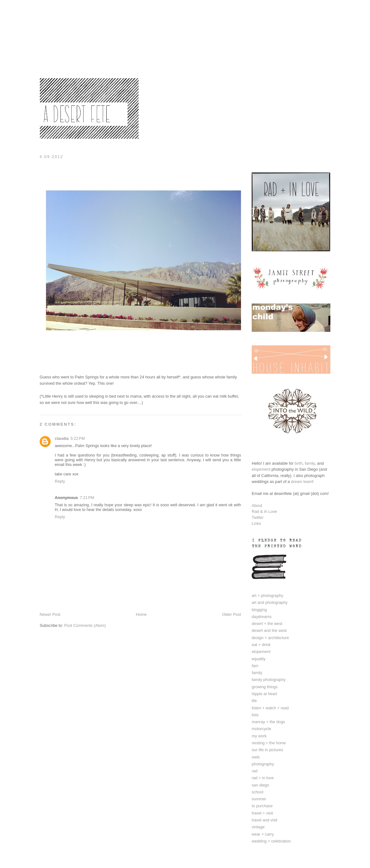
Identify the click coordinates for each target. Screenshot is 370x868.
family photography (269, 680)
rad (255, 771)
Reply (60, 481)
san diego (260, 785)
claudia (62, 438)
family (310, 463)
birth (299, 463)
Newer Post (50, 614)
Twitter (258, 517)
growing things (265, 687)
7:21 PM (87, 498)
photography (263, 764)
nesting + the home (269, 743)
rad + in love (263, 778)
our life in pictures (267, 750)
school (258, 792)
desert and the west (269, 630)
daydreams (262, 617)
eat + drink (261, 645)
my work (259, 736)
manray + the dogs (268, 722)
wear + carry (263, 834)
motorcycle (261, 729)
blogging (259, 610)
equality (259, 659)
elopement (261, 469)
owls (256, 757)
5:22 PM (78, 438)
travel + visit (262, 813)
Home (141, 614)
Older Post (232, 614)
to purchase (262, 806)
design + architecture (270, 638)
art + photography (267, 596)
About (257, 505)
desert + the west (267, 624)
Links (256, 523)
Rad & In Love (264, 511)
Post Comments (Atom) (85, 625)
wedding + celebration (271, 841)
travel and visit (264, 820)
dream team (302, 482)
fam (255, 666)
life (254, 701)
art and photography (270, 602)
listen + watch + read (270, 708)
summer (259, 799)
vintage (258, 827)
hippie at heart (264, 694)
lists (255, 715)
